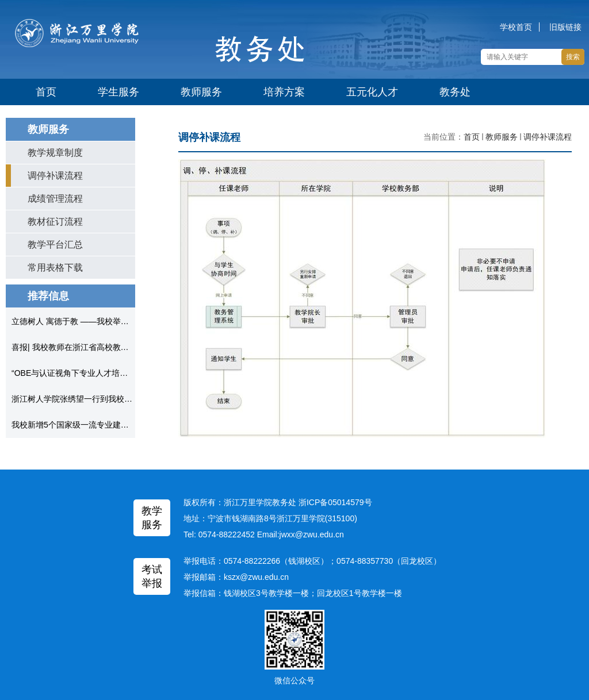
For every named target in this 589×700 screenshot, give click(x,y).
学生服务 (118, 92)
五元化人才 (372, 92)
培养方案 (284, 92)
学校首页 (516, 27)
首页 (46, 92)
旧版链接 (565, 27)
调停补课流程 (548, 137)
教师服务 (201, 92)
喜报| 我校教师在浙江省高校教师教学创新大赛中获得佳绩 (114, 347)
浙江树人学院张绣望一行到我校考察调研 (84, 399)
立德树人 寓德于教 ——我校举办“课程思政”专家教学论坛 (113, 321)
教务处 (455, 92)
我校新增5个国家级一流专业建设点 (74, 425)
